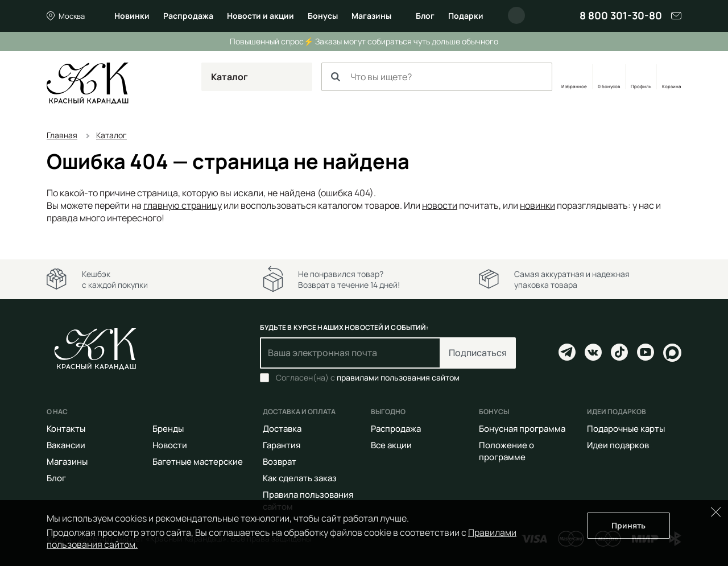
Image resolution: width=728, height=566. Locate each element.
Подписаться (478, 353)
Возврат (280, 462)
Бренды (168, 429)
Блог (425, 16)
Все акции (391, 445)
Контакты (66, 429)
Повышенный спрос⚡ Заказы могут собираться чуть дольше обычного (364, 41)
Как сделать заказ (300, 478)
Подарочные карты (626, 429)
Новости (170, 445)
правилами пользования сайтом (398, 377)
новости (440, 205)
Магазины (371, 16)
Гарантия (282, 445)
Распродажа (188, 16)
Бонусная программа (522, 429)
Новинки (132, 16)
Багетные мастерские (198, 462)
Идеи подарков (618, 445)
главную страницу (183, 205)
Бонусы (323, 16)
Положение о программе (506, 451)
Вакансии (66, 445)
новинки (537, 205)
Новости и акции (260, 16)
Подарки (466, 16)
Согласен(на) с (368, 378)
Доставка (282, 429)
